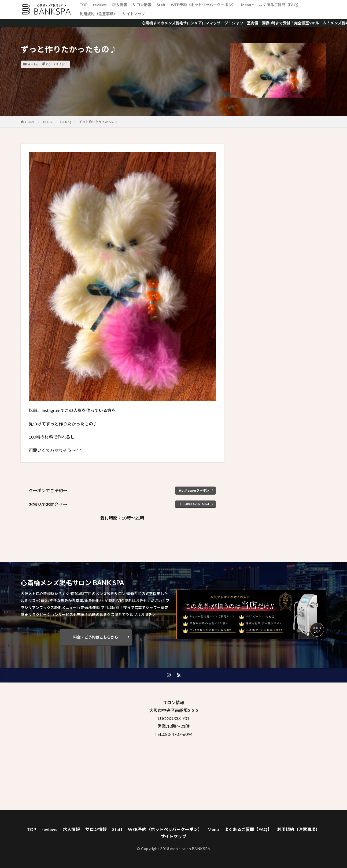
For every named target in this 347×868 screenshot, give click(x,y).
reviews (100, 5)
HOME (30, 122)
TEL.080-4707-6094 (194, 504)
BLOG (48, 122)
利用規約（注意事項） (98, 14)
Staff (161, 5)
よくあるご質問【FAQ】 (280, 5)
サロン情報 (142, 5)
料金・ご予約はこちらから (96, 637)
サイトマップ (134, 14)
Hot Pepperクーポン (194, 490)
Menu (246, 5)
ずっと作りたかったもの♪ (98, 122)
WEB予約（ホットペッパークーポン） (203, 5)
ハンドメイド (55, 64)
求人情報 (120, 5)
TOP (84, 5)
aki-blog (33, 64)
